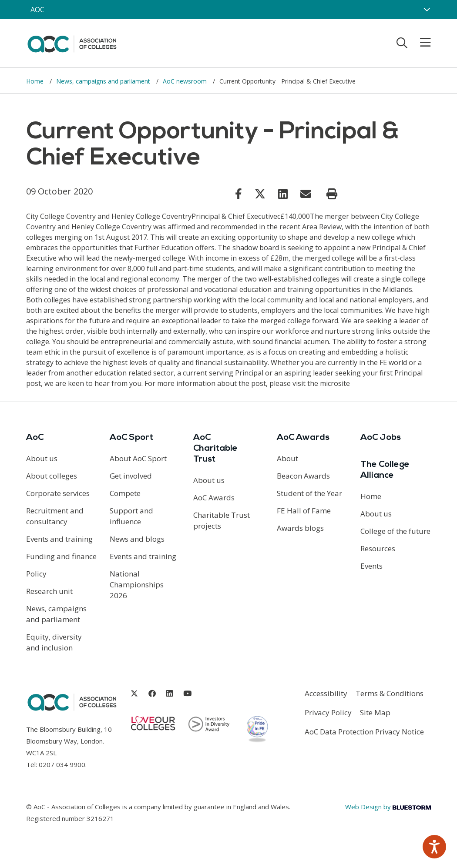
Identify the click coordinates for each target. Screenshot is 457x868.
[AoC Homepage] (72, 43)
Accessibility (326, 693)
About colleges (52, 476)
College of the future (395, 531)
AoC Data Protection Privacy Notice (364, 732)
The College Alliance (385, 470)
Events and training (59, 539)
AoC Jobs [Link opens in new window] (381, 438)
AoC (35, 438)
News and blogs (137, 539)
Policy (36, 574)
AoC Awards (214, 498)
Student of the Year (309, 493)
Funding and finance (61, 556)
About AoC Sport (138, 458)
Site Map (375, 712)
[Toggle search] (402, 43)
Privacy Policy (328, 712)
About (287, 458)
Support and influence (131, 516)
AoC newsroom (186, 81)
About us (42, 458)
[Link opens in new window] (239, 194)
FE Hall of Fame (304, 511)
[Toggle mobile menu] (420, 43)
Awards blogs (300, 528)
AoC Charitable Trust (215, 449)
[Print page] (332, 194)
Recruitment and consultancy (55, 516)
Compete (125, 493)
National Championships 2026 (137, 585)
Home (36, 81)
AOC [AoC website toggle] (37, 10)
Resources (378, 548)
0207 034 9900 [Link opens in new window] (62, 764)
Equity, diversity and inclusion (54, 642)
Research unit (49, 591)
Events (371, 566)
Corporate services (58, 493)
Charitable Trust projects (222, 520)
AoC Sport (131, 438)
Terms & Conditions (390, 693)
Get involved (131, 476)
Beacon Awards (303, 476)
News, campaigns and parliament (104, 81)
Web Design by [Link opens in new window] (388, 807)
